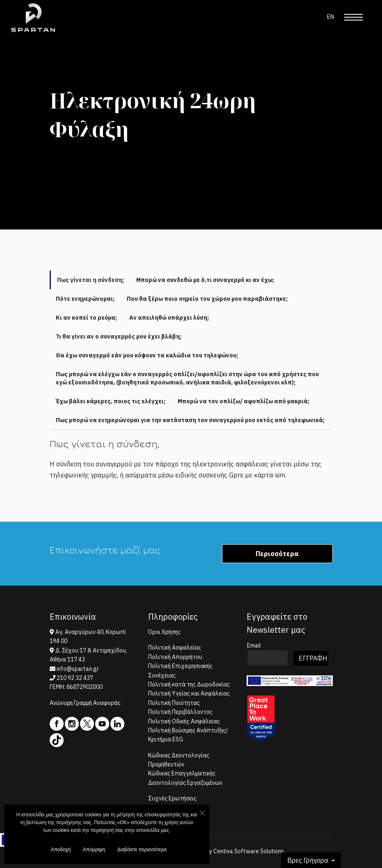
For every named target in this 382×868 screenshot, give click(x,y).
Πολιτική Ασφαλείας (175, 648)
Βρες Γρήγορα (309, 860)
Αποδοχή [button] (61, 852)
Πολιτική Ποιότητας (174, 703)
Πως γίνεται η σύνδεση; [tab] (90, 280)
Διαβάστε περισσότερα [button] (142, 852)
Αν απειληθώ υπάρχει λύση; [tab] (169, 318)
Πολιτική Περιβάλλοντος (180, 712)
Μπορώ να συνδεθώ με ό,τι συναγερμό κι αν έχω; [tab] (205, 280)
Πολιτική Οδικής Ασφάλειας (184, 721)
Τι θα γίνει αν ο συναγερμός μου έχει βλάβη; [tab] (119, 336)
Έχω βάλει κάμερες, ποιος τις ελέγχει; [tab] (111, 401)
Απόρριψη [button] (94, 852)
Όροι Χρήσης (164, 632)
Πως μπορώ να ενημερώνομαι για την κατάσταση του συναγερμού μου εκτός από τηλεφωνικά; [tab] (190, 420)
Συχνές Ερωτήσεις (172, 798)
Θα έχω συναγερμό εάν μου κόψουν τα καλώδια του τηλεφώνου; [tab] (147, 355)
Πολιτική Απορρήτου (175, 657)
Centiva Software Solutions (249, 851)
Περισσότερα (277, 554)
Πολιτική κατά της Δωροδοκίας (189, 684)
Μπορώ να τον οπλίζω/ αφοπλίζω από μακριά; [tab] (244, 401)
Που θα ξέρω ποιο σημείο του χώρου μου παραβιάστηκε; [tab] (207, 299)
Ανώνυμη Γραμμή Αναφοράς (85, 703)
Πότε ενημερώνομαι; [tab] (85, 299)
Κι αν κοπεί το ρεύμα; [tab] (86, 318)
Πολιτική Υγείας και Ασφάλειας (189, 693)
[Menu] (353, 17)
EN (331, 17)
